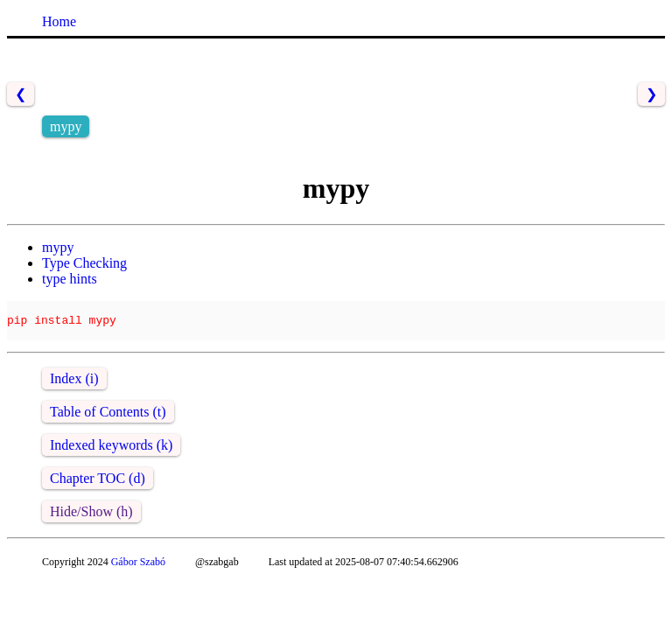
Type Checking (84, 263)
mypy (58, 247)
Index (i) (74, 386)
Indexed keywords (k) (111, 453)
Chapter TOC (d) (98, 486)
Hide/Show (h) (91, 519)
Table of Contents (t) (108, 420)
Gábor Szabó (138, 570)
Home (59, 21)
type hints (70, 279)
